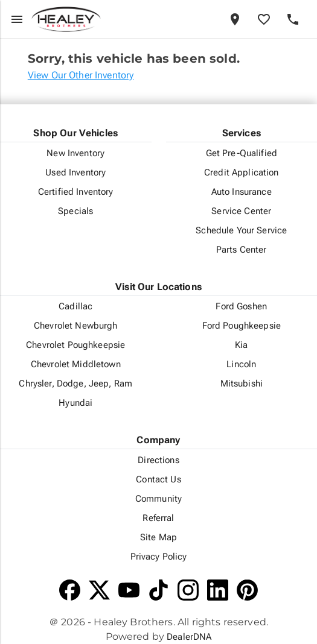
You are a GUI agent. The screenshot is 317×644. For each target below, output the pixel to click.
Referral (158, 518)
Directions (158, 460)
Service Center (241, 211)
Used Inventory (75, 172)
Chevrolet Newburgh (76, 326)
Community (158, 499)
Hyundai (75, 403)
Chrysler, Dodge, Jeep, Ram (75, 384)
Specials (75, 211)
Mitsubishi (242, 384)
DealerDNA (189, 637)
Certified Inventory (76, 192)
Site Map (158, 537)
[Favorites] (264, 19)
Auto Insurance (242, 192)
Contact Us (158, 479)
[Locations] (235, 19)
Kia (241, 345)
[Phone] (293, 19)
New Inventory (75, 153)
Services (242, 133)
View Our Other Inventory (81, 75)
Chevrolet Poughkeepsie (75, 345)
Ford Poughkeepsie (242, 326)
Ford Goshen (241, 306)
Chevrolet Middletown (76, 364)
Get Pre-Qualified (242, 153)
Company (158, 440)
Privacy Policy (159, 557)
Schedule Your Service (241, 230)
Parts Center (242, 250)
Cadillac (75, 306)
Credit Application (242, 172)
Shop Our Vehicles (75, 133)
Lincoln (241, 364)
